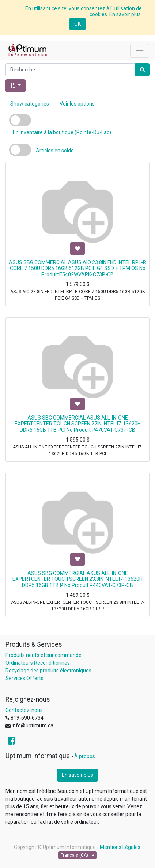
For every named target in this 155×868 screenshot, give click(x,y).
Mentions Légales (120, 847)
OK (77, 24)
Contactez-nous (24, 710)
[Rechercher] (142, 70)
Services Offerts (24, 678)
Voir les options (77, 104)
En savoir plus (77, 775)
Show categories (30, 104)
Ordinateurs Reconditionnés (38, 663)
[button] (16, 86)
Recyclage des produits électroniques (48, 671)
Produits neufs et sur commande (44, 655)
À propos (85, 756)
